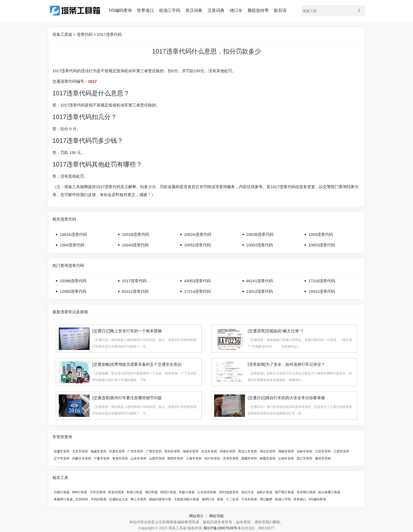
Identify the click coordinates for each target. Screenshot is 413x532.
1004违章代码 (72, 245)
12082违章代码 (73, 291)
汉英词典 (216, 10)
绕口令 (236, 10)
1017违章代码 (109, 34)
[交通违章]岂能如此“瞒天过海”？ (276, 331)
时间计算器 (168, 492)
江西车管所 (341, 451)
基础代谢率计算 (160, 499)
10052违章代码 (260, 245)
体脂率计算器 (63, 499)
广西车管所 (154, 451)
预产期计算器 (284, 492)
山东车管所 (139, 458)
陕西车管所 (175, 458)
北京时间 (82, 499)
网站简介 (196, 516)
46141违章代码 (260, 281)
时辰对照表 (116, 492)
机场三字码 (170, 10)
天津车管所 (231, 458)
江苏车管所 (323, 451)
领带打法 (208, 499)
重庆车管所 (323, 458)
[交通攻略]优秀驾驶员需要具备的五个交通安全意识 (137, 364)
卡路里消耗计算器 (186, 499)
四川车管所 (212, 458)
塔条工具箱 (62, 34)
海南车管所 (191, 451)
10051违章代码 (198, 245)
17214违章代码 (198, 291)
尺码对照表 (99, 499)
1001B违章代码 (136, 234)
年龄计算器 (187, 492)
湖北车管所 (268, 451)
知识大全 (248, 492)
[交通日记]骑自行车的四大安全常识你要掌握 (286, 398)
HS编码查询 (120, 10)
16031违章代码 (322, 291)
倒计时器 (151, 492)
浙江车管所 (304, 458)
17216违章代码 (322, 281)
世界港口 (145, 10)
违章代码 (85, 34)
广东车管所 (135, 451)
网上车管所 (139, 499)
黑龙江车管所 (248, 451)
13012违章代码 (260, 291)
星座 (220, 499)
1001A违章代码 (73, 234)
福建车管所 (99, 451)
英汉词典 (194, 10)
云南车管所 (286, 458)
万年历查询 (98, 492)
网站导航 (217, 516)
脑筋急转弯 (258, 10)
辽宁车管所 (62, 458)
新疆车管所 (268, 458)
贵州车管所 (172, 451)
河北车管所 (209, 451)
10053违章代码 (322, 245)
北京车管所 (80, 451)
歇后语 (280, 10)
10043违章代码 (135, 245)
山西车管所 (157, 458)
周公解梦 (266, 499)
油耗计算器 (264, 492)
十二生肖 (232, 499)
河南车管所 (228, 451)
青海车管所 (120, 458)
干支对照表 (249, 499)
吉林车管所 (304, 451)
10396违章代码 (73, 281)
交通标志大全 (119, 499)
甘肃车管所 (117, 451)
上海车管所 (194, 458)
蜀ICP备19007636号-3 (222, 528)
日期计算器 (62, 492)
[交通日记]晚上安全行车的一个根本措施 (127, 331)
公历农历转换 (207, 492)
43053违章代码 (198, 281)
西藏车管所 (249, 458)
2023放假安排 (229, 492)
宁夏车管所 (102, 458)
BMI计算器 (80, 492)
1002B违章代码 (260, 234)
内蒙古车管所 (82, 458)
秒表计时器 (135, 492)
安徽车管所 (62, 451)
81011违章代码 (135, 291)
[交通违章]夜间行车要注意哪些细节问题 (127, 398)
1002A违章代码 (198, 234)
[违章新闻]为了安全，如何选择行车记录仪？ (286, 364)
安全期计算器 (306, 492)
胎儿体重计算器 (329, 492)
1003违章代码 (321, 234)
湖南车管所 (286, 451)
